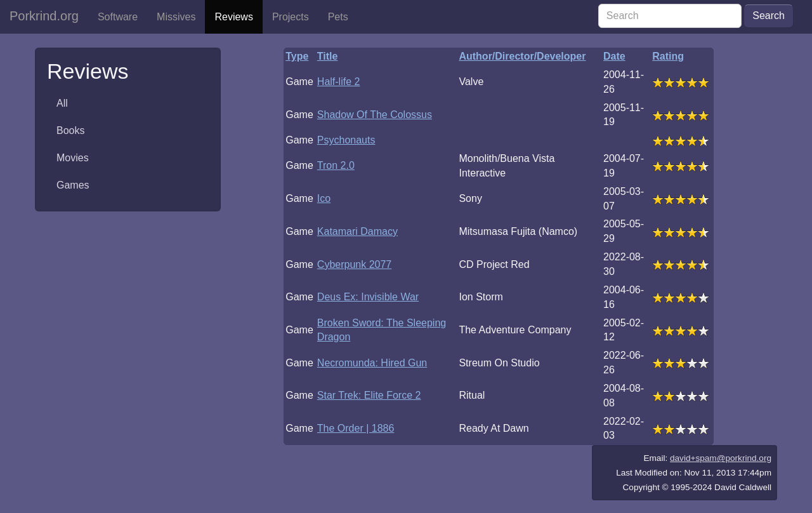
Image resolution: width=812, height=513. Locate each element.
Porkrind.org (44, 16)
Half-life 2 (339, 82)
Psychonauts (346, 140)
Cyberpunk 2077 (354, 264)
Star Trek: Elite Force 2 (369, 395)
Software (118, 17)
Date (614, 56)
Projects (291, 17)
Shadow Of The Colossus (375, 115)
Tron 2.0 (336, 165)
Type (297, 56)
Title (328, 56)
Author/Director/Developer (522, 56)
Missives (176, 17)
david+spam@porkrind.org (721, 458)
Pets (338, 17)
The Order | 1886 (356, 428)
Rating (668, 56)
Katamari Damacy (357, 231)
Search (769, 16)
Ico (324, 198)
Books (70, 130)
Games (73, 185)
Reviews (233, 17)
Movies (73, 158)
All (62, 103)
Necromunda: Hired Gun (372, 363)
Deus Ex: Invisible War (368, 297)
